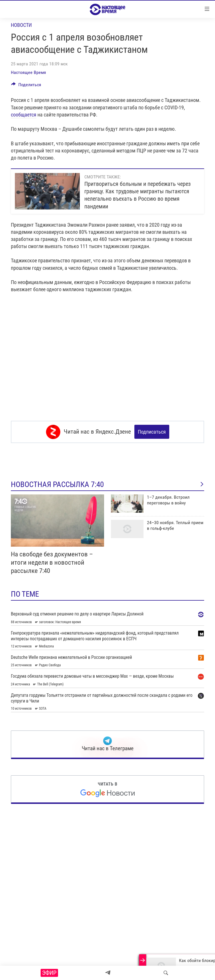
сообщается (24, 115)
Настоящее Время (28, 72)
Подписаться (152, 432)
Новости (21, 25)
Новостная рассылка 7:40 (107, 484)
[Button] (26, 86)
